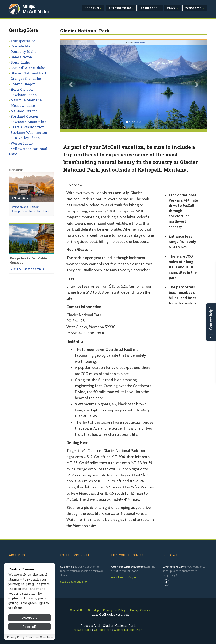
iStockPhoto (139, 43)
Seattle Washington (28, 127)
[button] (71, 84)
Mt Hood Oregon (24, 111)
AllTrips (29, 6)
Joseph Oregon (23, 84)
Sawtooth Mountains (28, 122)
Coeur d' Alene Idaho (28, 68)
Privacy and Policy (114, 610)
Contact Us (77, 610)
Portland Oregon (24, 116)
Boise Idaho (20, 62)
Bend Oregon (21, 57)
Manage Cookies (140, 610)
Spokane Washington (29, 132)
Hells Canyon (22, 89)
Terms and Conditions (40, 642)
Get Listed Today (124, 577)
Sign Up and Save (74, 582)
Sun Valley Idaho (25, 138)
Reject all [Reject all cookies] (30, 631)
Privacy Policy (16, 642)
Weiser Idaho (22, 143)
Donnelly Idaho (24, 52)
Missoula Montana (26, 100)
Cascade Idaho (22, 46)
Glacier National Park (29, 73)
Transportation (23, 41)
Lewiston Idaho (24, 95)
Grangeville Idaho (26, 79)
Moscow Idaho (23, 106)
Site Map (93, 610)
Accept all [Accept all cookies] (30, 622)
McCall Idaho (36, 11)
